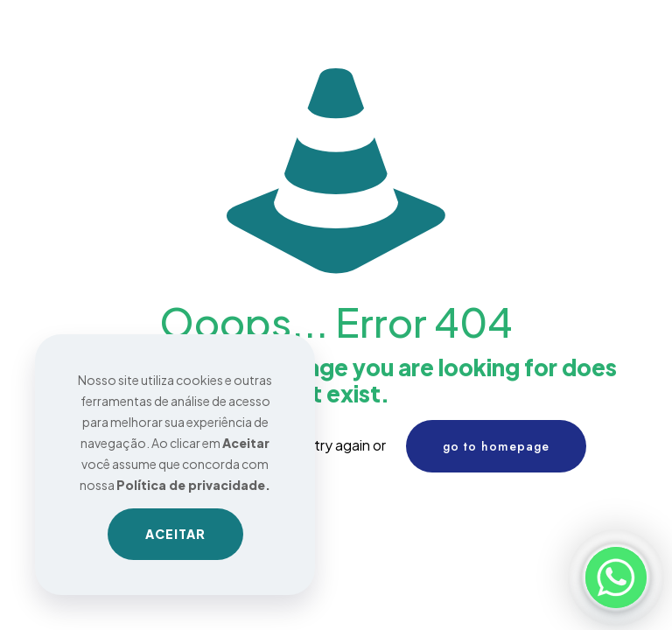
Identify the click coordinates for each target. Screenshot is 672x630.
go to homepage (496, 446)
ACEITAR (175, 534)
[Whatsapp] (616, 577)
